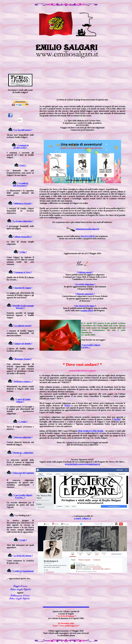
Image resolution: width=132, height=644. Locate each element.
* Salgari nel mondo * (23, 344)
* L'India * (23, 422)
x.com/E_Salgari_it (82, 518)
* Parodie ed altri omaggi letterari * (23, 307)
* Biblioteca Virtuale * (23, 203)
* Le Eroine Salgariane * (23, 221)
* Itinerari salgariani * (23, 437)
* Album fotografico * (23, 237)
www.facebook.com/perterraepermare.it (82, 464)
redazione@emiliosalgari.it (87, 229)
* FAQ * (23, 165)
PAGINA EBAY (88, 236)
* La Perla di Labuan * (23, 556)
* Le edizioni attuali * (23, 326)
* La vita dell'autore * (23, 130)
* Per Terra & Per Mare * (85, 306)
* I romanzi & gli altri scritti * (21, 146)
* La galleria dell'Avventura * (21, 184)
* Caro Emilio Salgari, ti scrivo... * (23, 496)
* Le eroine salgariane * (85, 284)
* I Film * (23, 252)
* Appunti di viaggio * (23, 288)
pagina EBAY (87, 310)
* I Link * (23, 540)
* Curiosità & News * (23, 272)
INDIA (67, 405)
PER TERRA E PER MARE (91, 431)
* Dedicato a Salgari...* (23, 381)
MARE (117, 419)
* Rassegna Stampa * (23, 359)
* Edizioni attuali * (85, 272)
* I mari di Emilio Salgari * (23, 400)
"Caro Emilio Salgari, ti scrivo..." (91, 346)
